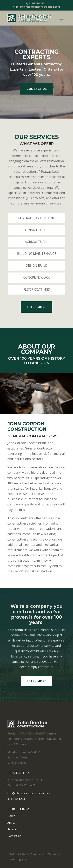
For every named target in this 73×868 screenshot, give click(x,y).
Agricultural (36, 242)
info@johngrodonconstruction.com (29, 793)
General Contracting (36, 218)
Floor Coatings (37, 289)
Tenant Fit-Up (36, 230)
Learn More (36, 307)
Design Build (37, 265)
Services (13, 829)
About (11, 823)
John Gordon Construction (30, 854)
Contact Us (37, 89)
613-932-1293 (16, 799)
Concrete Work (36, 277)
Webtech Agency (17, 860)
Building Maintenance (37, 254)
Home (11, 816)
